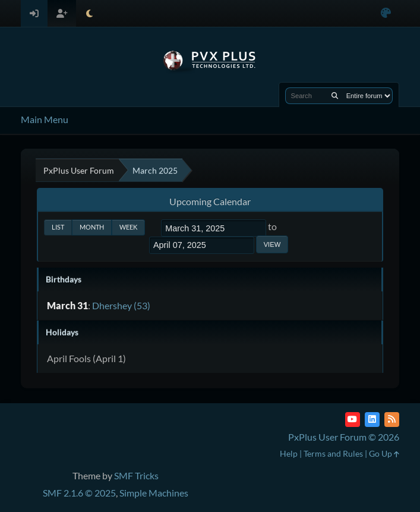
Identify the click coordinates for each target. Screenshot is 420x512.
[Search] (335, 96)
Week (128, 227)
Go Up (384, 453)
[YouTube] (353, 420)
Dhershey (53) (121, 305)
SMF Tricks (136, 475)
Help (289, 453)
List (58, 227)
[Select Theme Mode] (89, 13)
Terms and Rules (333, 453)
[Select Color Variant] (386, 13)
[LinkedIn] (372, 420)
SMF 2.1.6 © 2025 (79, 493)
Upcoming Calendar (210, 201)
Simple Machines (154, 493)
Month (92, 227)
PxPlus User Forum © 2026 (344, 437)
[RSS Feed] (392, 420)
